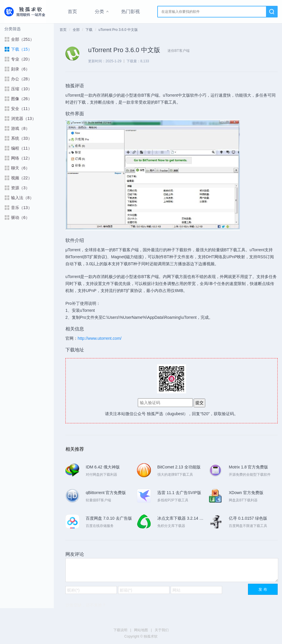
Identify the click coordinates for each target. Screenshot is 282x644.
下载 (89, 30)
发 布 (263, 589)
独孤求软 (25, 12)
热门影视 (131, 11)
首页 (72, 11)
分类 (99, 11)
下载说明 (120, 630)
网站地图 (141, 630)
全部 (76, 30)
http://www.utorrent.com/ (100, 338)
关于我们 (162, 630)
